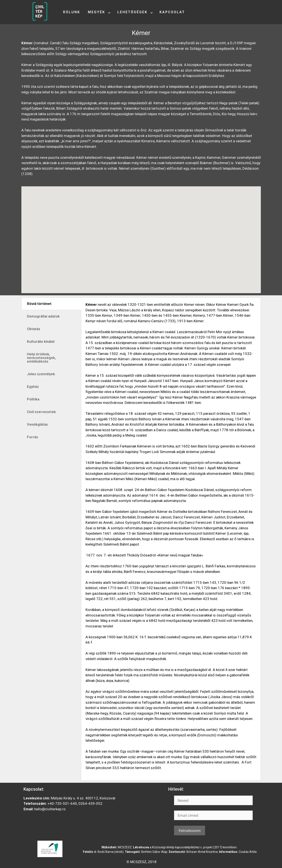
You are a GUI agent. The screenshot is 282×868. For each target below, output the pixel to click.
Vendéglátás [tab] (37, 424)
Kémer (141, 33)
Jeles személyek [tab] (41, 374)
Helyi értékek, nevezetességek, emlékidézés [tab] (41, 358)
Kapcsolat (172, 12)
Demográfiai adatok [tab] (43, 316)
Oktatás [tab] (34, 329)
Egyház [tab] (33, 387)
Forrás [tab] (32, 437)
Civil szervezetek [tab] (41, 412)
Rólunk (72, 12)
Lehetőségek (132, 12)
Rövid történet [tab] (39, 304)
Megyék (97, 12)
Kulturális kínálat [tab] (41, 341)
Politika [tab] (33, 399)
